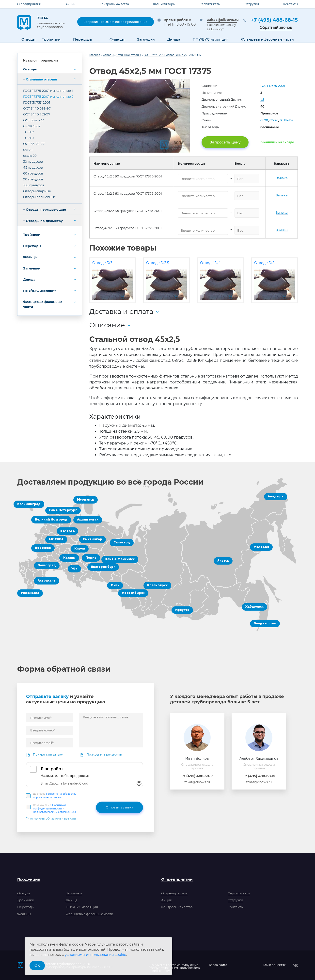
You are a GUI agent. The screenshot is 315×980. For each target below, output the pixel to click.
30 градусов (33, 161)
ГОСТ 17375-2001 (273, 86)
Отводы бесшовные (39, 197)
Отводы (30, 69)
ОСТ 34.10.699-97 (37, 108)
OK (37, 965)
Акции (70, 4)
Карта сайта (218, 965)
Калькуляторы (164, 4)
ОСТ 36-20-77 (34, 144)
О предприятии (29, 4)
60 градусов (33, 173)
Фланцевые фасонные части (43, 304)
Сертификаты (210, 4)
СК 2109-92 (32, 126)
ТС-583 (29, 138)
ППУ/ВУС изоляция (40, 291)
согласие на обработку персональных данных (55, 796)
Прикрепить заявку (48, 754)
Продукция (29, 879)
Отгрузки (252, 4)
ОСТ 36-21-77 (33, 120)
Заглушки (32, 268)
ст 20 (264, 120)
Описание (107, 325)
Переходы (32, 246)
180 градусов (34, 185)
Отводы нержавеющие (46, 209)
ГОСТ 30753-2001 (37, 102)
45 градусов (33, 167)
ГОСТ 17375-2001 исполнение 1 (48, 91)
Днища (29, 279)
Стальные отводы (41, 79)
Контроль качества (114, 4)
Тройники (32, 235)
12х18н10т (286, 120)
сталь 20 (30, 156)
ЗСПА (53, 22)
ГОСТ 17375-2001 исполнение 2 (48, 96)
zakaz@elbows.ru (222, 20)
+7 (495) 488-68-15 (274, 20)
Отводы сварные (37, 191)
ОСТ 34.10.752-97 (37, 114)
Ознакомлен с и (54, 809)
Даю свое (55, 796)
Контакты (291, 4)
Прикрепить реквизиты (104, 754)
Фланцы (30, 257)
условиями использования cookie (95, 955)
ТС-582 (29, 132)
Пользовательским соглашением (54, 812)
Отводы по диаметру (44, 221)
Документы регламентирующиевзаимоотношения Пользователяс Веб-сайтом (175, 965)
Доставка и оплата (121, 311)
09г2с (28, 150)
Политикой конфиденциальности (50, 807)
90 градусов (33, 179)
